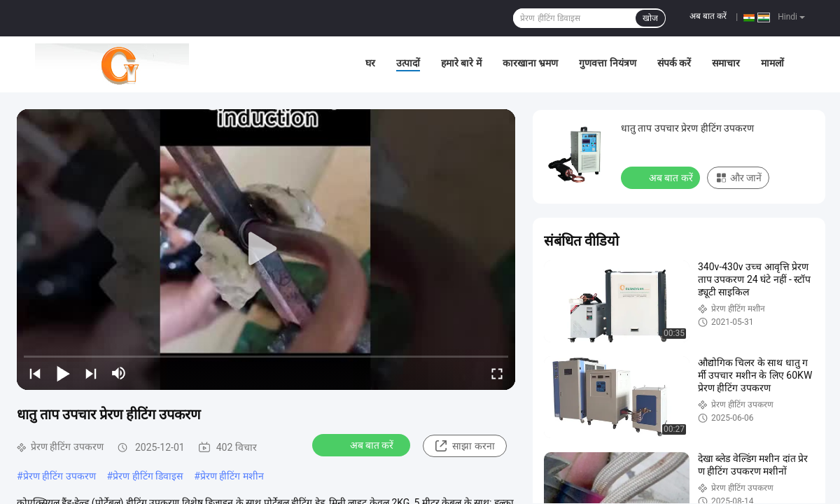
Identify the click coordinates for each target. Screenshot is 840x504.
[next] (91, 373)
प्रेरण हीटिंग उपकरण (59, 476)
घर (370, 63)
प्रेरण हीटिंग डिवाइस (148, 476)
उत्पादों (408, 63)
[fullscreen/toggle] (497, 373)
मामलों (772, 63)
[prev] (35, 373)
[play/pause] (63, 373)
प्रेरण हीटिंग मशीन (232, 476)
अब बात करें (708, 16)
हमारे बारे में (461, 63)
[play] (266, 249)
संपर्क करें (674, 63)
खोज (650, 18)
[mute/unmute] (119, 373)
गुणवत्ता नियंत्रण (607, 63)
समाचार (726, 63)
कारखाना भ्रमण (530, 63)
